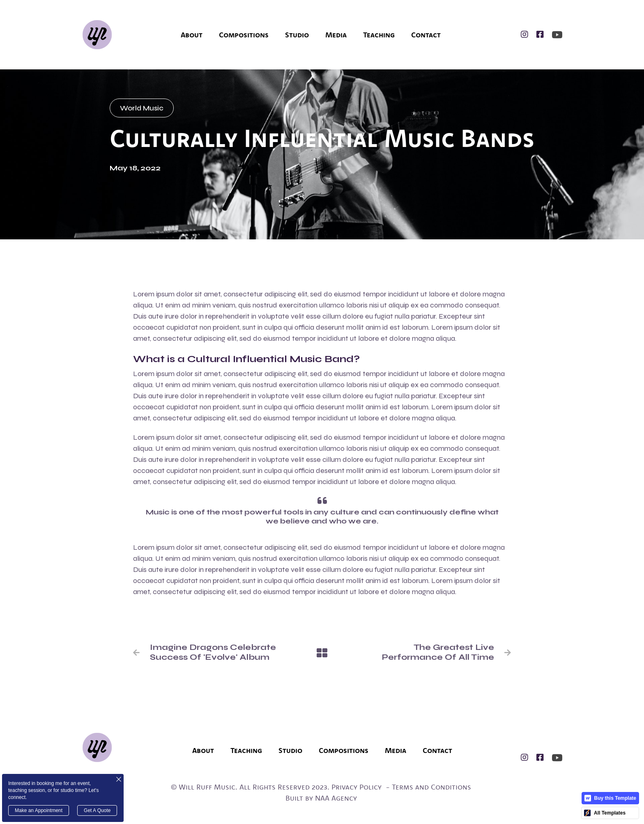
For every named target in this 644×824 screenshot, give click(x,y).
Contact (426, 35)
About (192, 35)
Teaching (379, 35)
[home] (97, 35)
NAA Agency (336, 798)
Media (336, 35)
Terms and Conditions (431, 787)
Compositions (244, 35)
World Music (142, 108)
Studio (297, 35)
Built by (299, 798)
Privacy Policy (356, 787)
